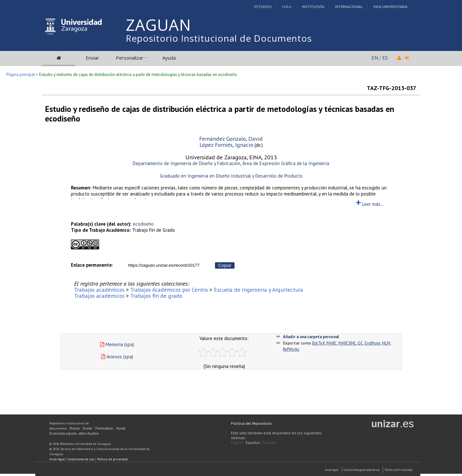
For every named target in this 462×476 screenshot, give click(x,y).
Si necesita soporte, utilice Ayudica (74, 434)
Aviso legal (57, 459)
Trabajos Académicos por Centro (169, 290)
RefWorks (291, 349)
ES (385, 58)
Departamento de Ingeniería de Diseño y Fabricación (187, 163)
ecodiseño (143, 224)
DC (360, 343)
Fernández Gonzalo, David (231, 139)
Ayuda (169, 58)
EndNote (373, 343)
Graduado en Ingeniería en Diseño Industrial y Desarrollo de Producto (231, 176)
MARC (332, 343)
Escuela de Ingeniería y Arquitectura (259, 290)
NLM (386, 343)
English (237, 443)
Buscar (75, 428)
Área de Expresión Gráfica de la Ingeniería (286, 163)
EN (375, 58)
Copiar (225, 265)
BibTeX (319, 343)
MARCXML (347, 343)
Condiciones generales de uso (362, 470)
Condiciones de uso (81, 459)
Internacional (349, 7)
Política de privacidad (112, 459)
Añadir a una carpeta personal (311, 337)
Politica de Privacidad (398, 470)
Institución (313, 7)
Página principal (21, 75)
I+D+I (287, 7)
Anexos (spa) (117, 357)
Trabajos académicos (99, 290)
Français (269, 443)
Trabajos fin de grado (156, 296)
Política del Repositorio (251, 423)
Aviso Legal (332, 470)
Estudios (263, 7)
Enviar (92, 58)
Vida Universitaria (390, 7)
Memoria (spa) (117, 344)
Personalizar (130, 58)
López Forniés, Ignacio (226, 145)
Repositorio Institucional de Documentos (219, 38)
